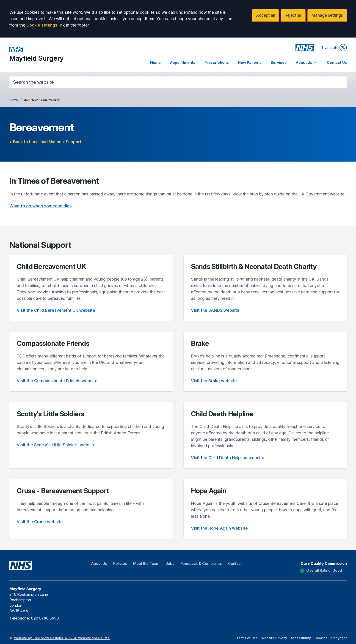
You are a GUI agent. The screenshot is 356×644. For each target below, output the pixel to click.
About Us (307, 62)
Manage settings (327, 15)
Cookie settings (42, 25)
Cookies (321, 638)
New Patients (250, 62)
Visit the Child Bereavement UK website (56, 310)
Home (155, 62)
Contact (235, 563)
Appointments (183, 62)
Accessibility (301, 638)
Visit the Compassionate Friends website (57, 381)
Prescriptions (217, 62)
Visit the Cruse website (40, 522)
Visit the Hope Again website (219, 528)
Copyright (339, 638)
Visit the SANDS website (215, 310)
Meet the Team (146, 563)
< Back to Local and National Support (45, 142)
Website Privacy (274, 638)
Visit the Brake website (214, 381)
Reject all (293, 15)
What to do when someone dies (41, 206)
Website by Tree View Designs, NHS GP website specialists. (62, 638)
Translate (334, 48)
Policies (120, 563)
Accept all (265, 15)
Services (279, 62)
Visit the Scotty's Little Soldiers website (56, 445)
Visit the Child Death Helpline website (228, 458)
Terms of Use (247, 638)
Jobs (170, 563)
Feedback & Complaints (201, 563)
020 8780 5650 (45, 618)
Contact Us (337, 62)
